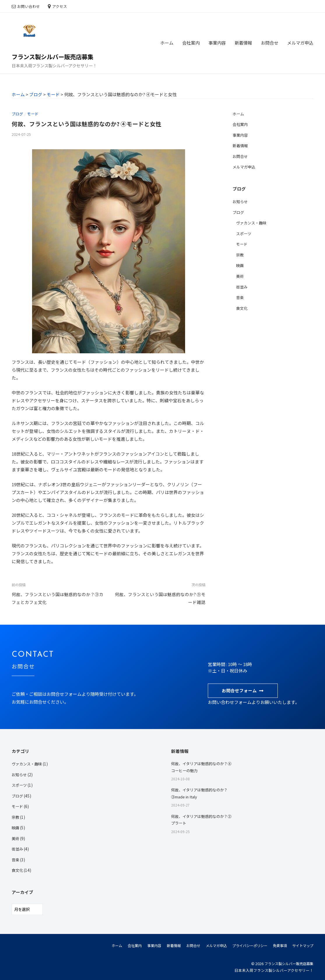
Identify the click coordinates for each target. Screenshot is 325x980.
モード (34, 114)
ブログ (18, 114)
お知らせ (241, 201)
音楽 (240, 296)
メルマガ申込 (300, 43)
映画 (240, 265)
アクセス (60, 6)
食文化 (242, 307)
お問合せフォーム (239, 690)
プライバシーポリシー (245, 945)
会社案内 (191, 43)
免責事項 (277, 945)
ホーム (167, 43)
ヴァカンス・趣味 (252, 222)
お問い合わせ (29, 6)
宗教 (240, 254)
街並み (242, 286)
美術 (240, 275)
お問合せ (270, 43)
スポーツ (244, 233)
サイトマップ (302, 945)
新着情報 (243, 43)
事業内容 (217, 43)
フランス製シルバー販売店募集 (55, 57)
